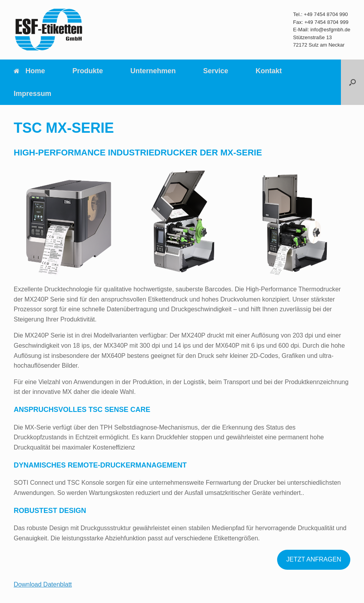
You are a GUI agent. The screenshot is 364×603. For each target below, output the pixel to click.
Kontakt (269, 71)
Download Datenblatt (43, 584)
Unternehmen (153, 71)
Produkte (88, 71)
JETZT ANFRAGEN (314, 559)
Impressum (32, 94)
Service (216, 71)
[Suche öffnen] (352, 82)
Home (29, 71)
